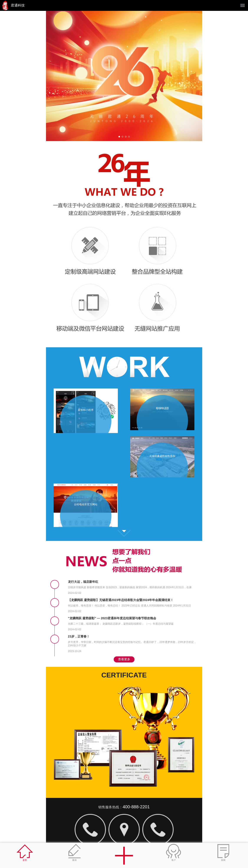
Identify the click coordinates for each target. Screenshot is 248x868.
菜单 (243, 5)
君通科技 (18, 5)
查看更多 (124, 533)
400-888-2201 (136, 807)
